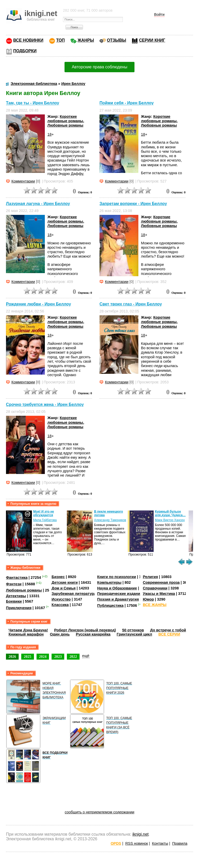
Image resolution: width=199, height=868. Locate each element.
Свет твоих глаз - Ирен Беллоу (131, 304)
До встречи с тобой (168, 630)
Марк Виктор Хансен (170, 520)
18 (49, 134)
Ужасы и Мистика (159, 594)
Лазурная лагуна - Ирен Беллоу (38, 204)
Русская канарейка (93, 634)
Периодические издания (120, 594)
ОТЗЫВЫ (116, 40)
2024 (43, 657)
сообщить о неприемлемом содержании (100, 812)
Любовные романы (65, 125)
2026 (12, 657)
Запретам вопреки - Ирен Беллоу (133, 204)
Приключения (19, 608)
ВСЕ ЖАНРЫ (155, 605)
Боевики (14, 601)
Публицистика (110, 606)
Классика (60, 605)
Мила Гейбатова (45, 520)
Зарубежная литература (74, 594)
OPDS (116, 843)
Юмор (148, 599)
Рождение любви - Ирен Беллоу (38, 304)
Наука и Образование (117, 588)
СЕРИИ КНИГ (152, 40)
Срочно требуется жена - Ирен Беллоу (45, 404)
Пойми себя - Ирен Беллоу (127, 103)
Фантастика (17, 578)
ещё (86, 656)
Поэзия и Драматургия (118, 599)
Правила (180, 843)
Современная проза (161, 582)
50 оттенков (133, 630)
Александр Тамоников (110, 520)
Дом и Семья (64, 588)
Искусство (61, 599)
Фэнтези (14, 584)
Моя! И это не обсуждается (44, 513)
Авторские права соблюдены (99, 67)
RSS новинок (136, 843)
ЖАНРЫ (86, 40)
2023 (58, 657)
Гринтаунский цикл (134, 634)
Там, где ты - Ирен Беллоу (33, 103)
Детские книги (65, 582)
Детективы (16, 596)
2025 (28, 657)
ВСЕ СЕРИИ (169, 634)
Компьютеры (109, 582)
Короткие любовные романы (65, 119)
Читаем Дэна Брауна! (28, 630)
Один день (60, 634)
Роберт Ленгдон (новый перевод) (85, 630)
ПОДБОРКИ (25, 51)
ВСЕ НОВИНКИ (28, 40)
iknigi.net (140, 834)
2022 (73, 657)
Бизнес (58, 577)
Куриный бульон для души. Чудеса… (170, 513)
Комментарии (23, 181)
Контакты (160, 843)
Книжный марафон (26, 634)
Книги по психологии (117, 577)
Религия (150, 577)
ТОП (61, 40)
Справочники (155, 588)
